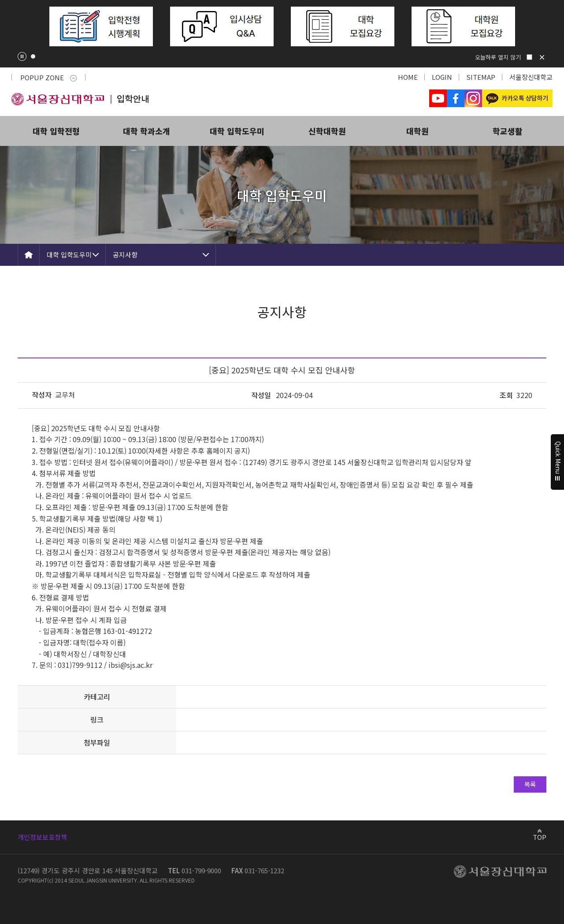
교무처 (65, 395)
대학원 (417, 131)
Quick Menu (558, 462)
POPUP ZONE (48, 77)
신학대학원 (327, 131)
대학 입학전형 (56, 131)
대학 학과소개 (147, 131)
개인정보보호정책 (42, 837)
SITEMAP (481, 77)
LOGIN (442, 77)
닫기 (542, 57)
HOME (408, 77)
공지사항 (125, 255)
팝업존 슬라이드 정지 (22, 56)
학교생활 (508, 131)
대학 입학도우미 (237, 131)
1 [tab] (33, 56)
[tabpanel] (101, 26)
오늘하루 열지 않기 (498, 57)
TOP (540, 837)
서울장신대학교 (531, 77)
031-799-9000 (201, 870)
